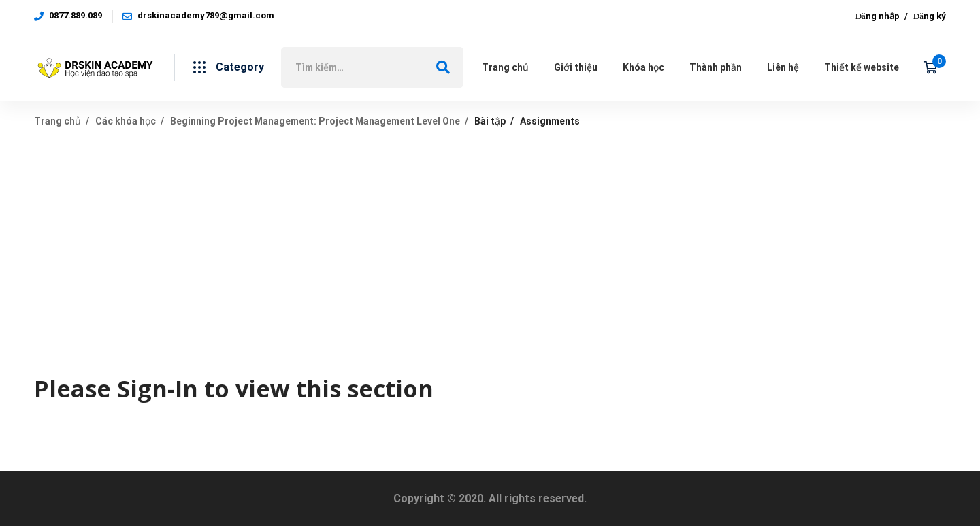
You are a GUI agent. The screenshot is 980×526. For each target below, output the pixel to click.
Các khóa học (126, 121)
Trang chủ (58, 121)
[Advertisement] (490, 243)
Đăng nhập (878, 16)
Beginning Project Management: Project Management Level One (315, 121)
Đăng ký (930, 16)
